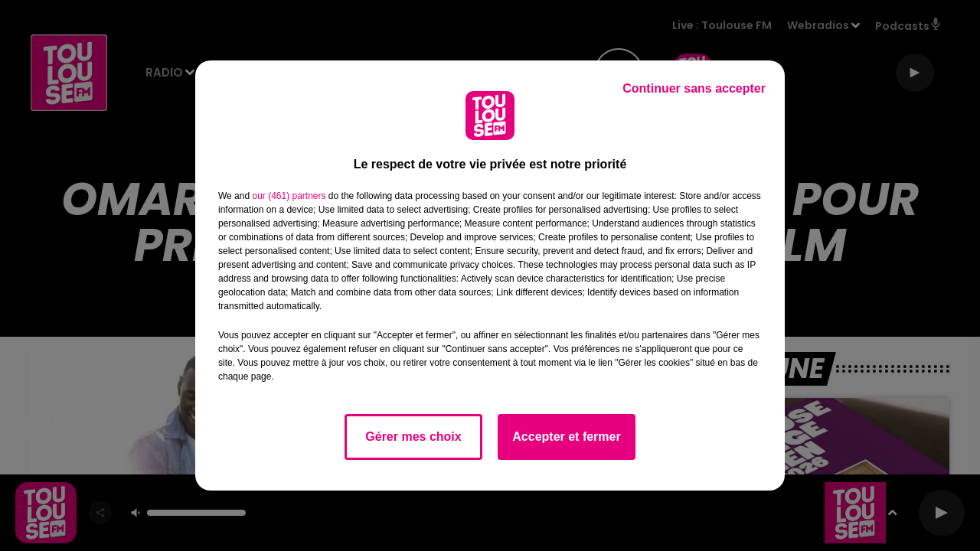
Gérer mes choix (413, 437)
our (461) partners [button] (289, 196)
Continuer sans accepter (694, 88)
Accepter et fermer (566, 437)
